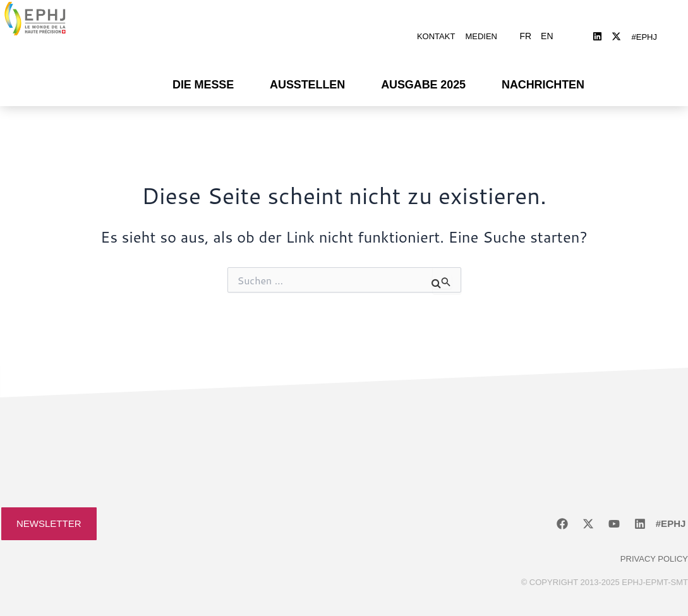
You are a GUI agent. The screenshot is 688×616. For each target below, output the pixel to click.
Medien (481, 27)
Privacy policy (654, 540)
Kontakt (436, 27)
